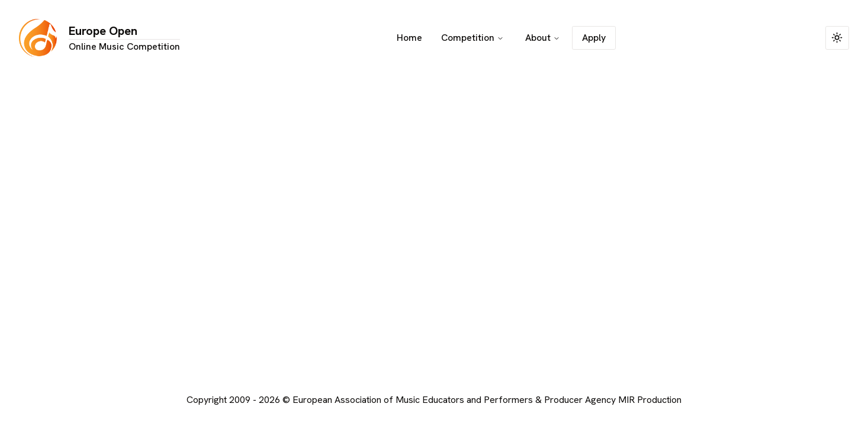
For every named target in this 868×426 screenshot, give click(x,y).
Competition (472, 38)
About (543, 38)
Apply (594, 38)
